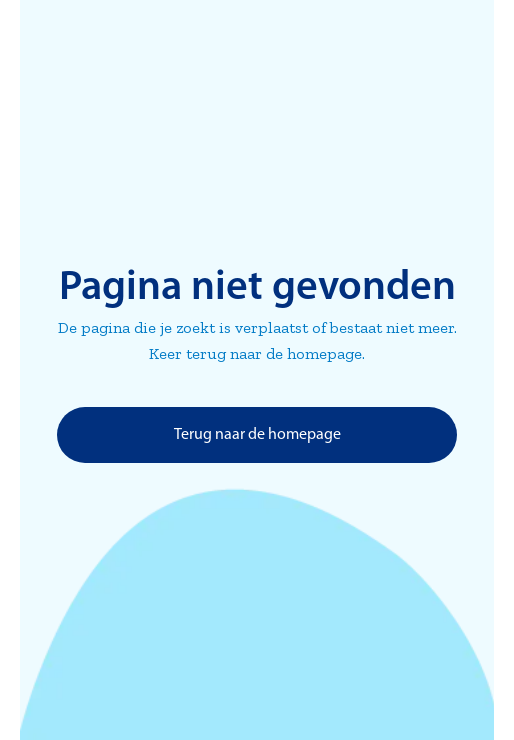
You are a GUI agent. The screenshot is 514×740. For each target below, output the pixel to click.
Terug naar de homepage (257, 435)
